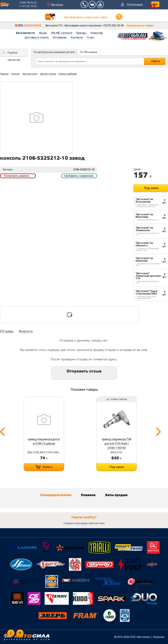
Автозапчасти (25, 33)
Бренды (81, 33)
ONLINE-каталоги (62, 33)
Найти (156, 61)
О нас (91, 37)
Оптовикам (60, 37)
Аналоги (26, 332)
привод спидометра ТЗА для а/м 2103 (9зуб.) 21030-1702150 (117, 444)
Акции (43, 33)
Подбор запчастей (14, 54)
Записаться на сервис (140, 26)
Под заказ (151, 188)
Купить (48, 467)
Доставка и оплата (36, 37)
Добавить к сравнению (79, 176)
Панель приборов (68, 74)
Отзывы (7, 332)
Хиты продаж (116, 495)
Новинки (88, 495)
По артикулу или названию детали (54, 52)
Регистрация (135, 5)
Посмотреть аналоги (17, 176)
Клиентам (97, 33)
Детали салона (48, 74)
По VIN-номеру (89, 52)
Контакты (77, 37)
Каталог (16, 74)
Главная (4, 74)
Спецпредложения (56, 495)
